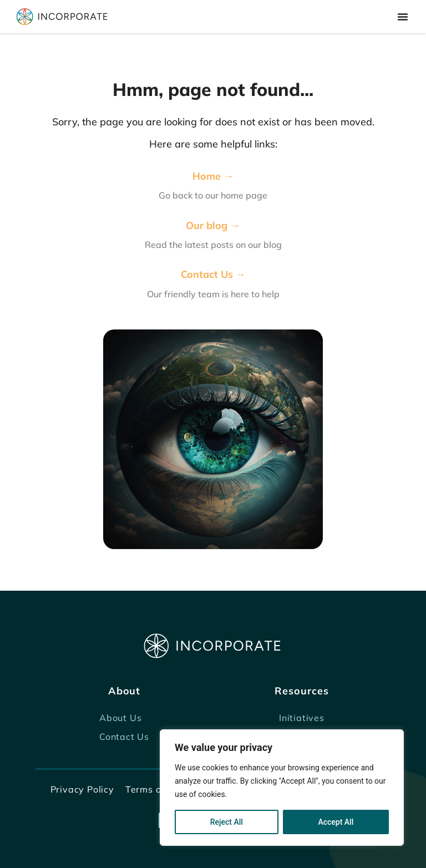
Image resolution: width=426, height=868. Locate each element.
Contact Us (124, 737)
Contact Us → (213, 274)
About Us (120, 718)
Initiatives (302, 718)
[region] (282, 788)
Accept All (336, 822)
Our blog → (213, 225)
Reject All (227, 822)
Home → (213, 176)
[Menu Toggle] (403, 17)
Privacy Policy (82, 789)
